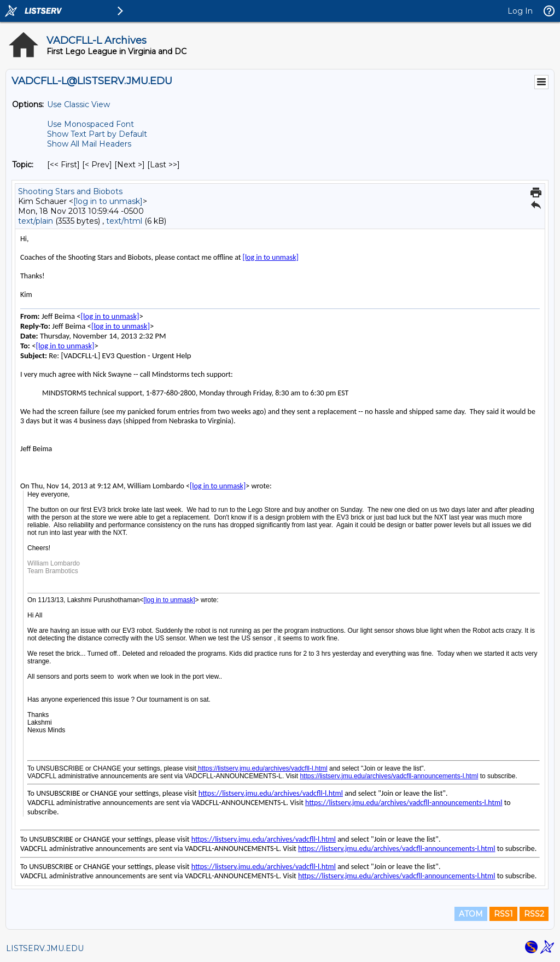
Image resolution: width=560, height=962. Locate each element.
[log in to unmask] (108, 201)
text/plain (36, 221)
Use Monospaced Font (91, 124)
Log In (520, 11)
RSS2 (534, 914)
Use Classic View (78, 104)
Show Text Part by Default (97, 134)
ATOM (471, 914)
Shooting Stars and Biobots (70, 191)
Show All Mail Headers (89, 144)
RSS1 (503, 914)
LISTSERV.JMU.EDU (45, 948)
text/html (124, 221)
